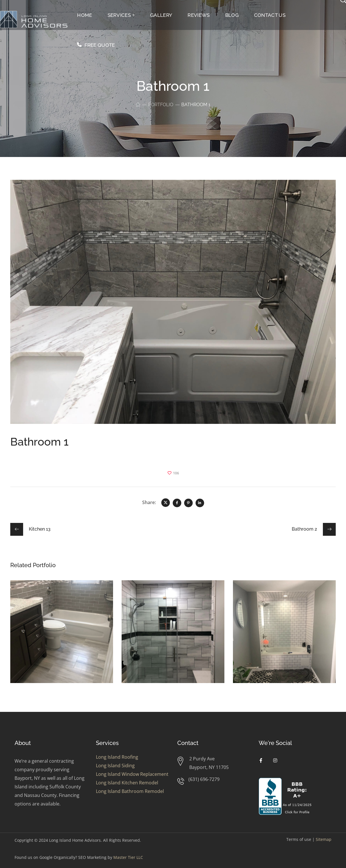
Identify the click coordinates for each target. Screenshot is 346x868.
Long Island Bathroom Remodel (130, 791)
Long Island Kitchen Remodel (127, 783)
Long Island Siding (115, 766)
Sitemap (324, 839)
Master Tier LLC (128, 857)
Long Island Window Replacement (132, 774)
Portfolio (161, 105)
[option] (62, 636)
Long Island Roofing (117, 757)
